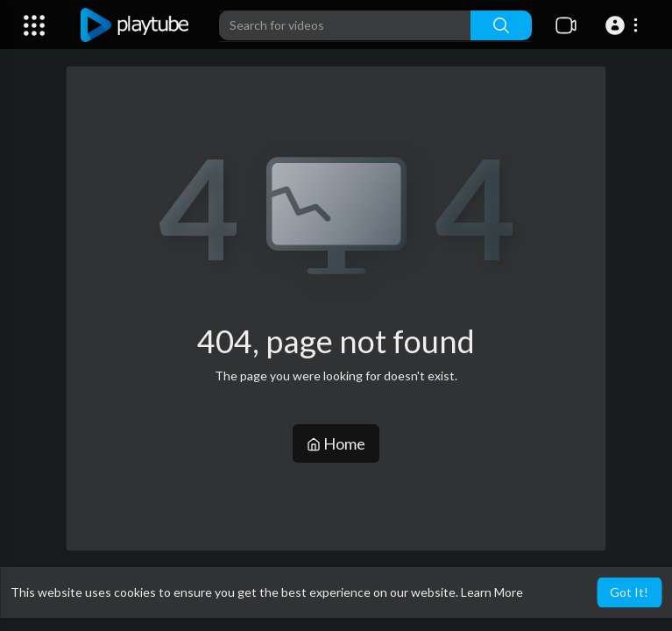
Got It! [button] (629, 592)
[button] (624, 25)
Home (336, 443)
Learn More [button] (492, 592)
